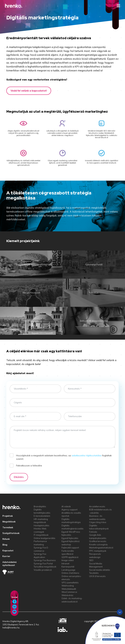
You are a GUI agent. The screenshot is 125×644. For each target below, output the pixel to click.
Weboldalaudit (69, 589)
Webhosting (68, 586)
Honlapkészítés (42, 525)
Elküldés (19, 481)
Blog (5, 545)
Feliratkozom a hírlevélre (29, 469)
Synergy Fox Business (45, 560)
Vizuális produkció (43, 570)
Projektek (8, 516)
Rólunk (6, 539)
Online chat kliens (70, 573)
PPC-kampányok (98, 551)
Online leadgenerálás (45, 538)
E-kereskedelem (42, 516)
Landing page (68, 570)
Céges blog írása (98, 522)
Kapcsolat (8, 551)
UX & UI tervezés (97, 576)
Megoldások (9, 522)
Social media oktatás (100, 570)
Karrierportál (68, 567)
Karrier (6, 556)
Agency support (69, 510)
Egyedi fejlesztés (70, 538)
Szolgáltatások (11, 533)
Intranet (65, 564)
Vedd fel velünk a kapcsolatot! (29, 91)
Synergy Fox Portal (43, 564)
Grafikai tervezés (98, 541)
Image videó (68, 560)
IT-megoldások (41, 535)
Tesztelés (94, 573)
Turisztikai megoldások (45, 567)
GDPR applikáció (70, 557)
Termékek (8, 527)
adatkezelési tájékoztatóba (87, 459)
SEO (91, 560)
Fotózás (93, 532)
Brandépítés (40, 506)
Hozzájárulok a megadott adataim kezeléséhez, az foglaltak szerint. (64, 461)
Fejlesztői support (70, 548)
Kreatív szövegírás (98, 544)
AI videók (66, 506)
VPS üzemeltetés (70, 583)
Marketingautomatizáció (101, 548)
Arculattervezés (97, 506)
